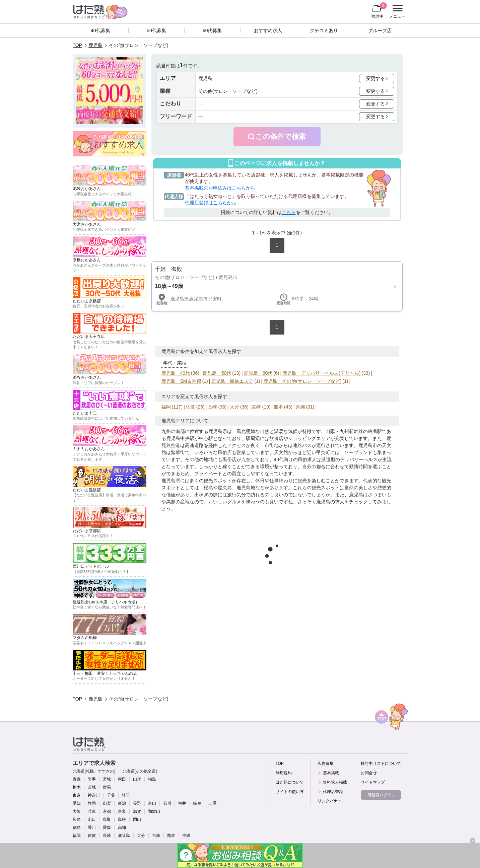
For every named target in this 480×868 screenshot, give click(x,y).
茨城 (92, 787)
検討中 (379, 10)
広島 (77, 819)
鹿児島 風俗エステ (232, 381)
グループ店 (380, 30)
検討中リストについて (381, 764)
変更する (375, 78)
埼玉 (126, 795)
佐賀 (191, 407)
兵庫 (92, 811)
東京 (77, 795)
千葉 (111, 795)
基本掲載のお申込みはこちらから (220, 188)
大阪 (77, 811)
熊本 (278, 407)
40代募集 (100, 30)
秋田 (122, 779)
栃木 (77, 787)
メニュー (396, 12)
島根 (122, 819)
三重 (212, 803)
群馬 (107, 787)
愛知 (77, 803)
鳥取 (107, 819)
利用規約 (284, 773)
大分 (234, 407)
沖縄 (300, 407)
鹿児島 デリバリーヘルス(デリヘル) (321, 373)
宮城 (107, 779)
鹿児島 (95, 45)
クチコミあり (324, 30)
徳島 (77, 827)
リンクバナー (330, 801)
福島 (152, 779)
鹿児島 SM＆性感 (181, 381)
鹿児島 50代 (217, 373)
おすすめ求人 (268, 30)
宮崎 (256, 407)
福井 (182, 803)
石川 (167, 803)
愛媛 (107, 827)
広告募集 (326, 764)
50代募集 (156, 30)
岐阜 (197, 803)
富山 (152, 803)
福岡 (166, 407)
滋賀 (137, 811)
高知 (122, 827)
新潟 (122, 803)
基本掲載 (331, 773)
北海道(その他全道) (140, 771)
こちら (289, 212)
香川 (92, 827)
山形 (137, 779)
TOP (78, 45)
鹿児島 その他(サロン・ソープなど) (302, 381)
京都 (107, 811)
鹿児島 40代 (176, 373)
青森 (77, 779)
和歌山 (154, 811)
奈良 (122, 811)
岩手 (92, 779)
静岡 (92, 803)
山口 (92, 819)
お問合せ (369, 773)
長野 (137, 803)
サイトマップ (373, 782)
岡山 (137, 819)
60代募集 (212, 30)
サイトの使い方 (290, 792)
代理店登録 (333, 792)
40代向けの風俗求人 (295, 459)
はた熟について (290, 782)
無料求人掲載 (335, 782)
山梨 (107, 803)
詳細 (277, 286)
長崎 (212, 407)
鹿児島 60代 (258, 373)
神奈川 (94, 795)
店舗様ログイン (382, 795)
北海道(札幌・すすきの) (94, 771)
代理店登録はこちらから (211, 203)
